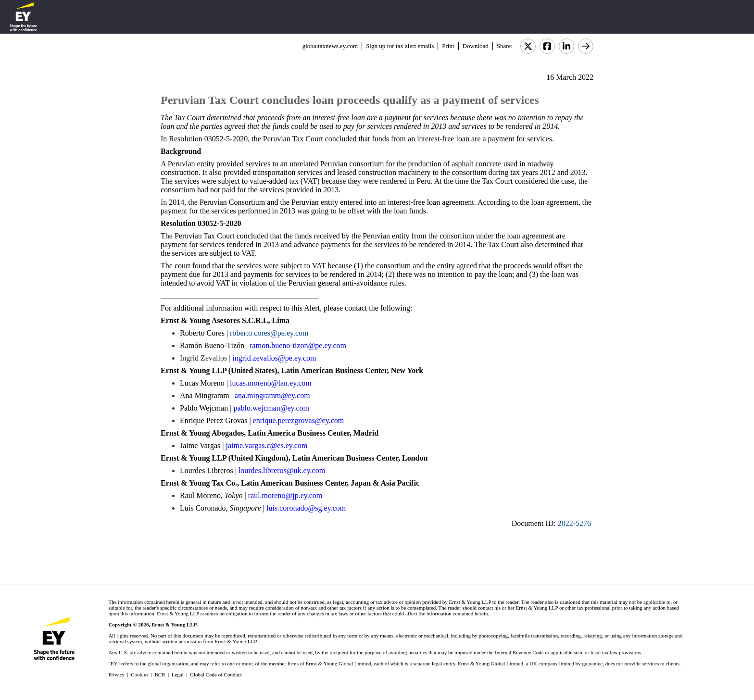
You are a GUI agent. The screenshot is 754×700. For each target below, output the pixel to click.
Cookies (139, 675)
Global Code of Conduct (216, 675)
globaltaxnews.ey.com (330, 46)
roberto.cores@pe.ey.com (269, 333)
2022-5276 (574, 523)
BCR (160, 675)
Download (476, 46)
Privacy (116, 675)
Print (448, 46)
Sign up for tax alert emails (400, 46)
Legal (178, 675)
